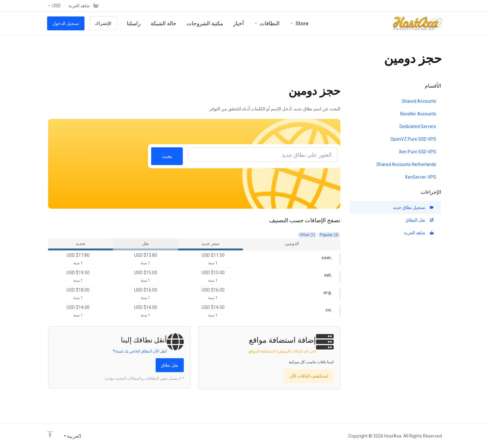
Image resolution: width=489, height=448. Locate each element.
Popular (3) (329, 235)
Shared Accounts (419, 101)
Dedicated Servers (418, 126)
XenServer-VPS (421, 177)
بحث (167, 156)
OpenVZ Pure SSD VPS (413, 139)
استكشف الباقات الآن (309, 376)
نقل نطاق (170, 365)
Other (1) (307, 235)
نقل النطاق (420, 220)
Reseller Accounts (418, 114)
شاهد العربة (419, 233)
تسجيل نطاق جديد (413, 207)
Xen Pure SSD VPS (418, 152)
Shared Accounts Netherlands (406, 164)
